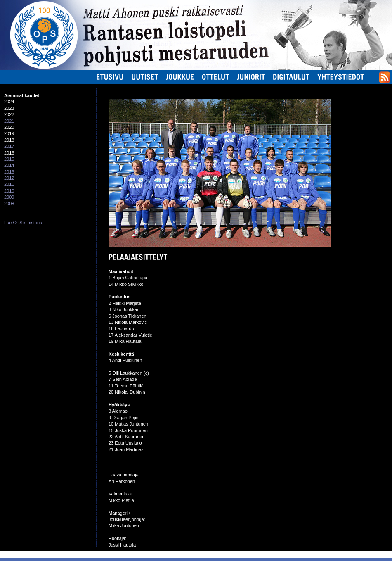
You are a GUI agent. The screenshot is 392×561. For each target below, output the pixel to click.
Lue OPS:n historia (23, 223)
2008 (9, 204)
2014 (9, 165)
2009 (9, 197)
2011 (9, 184)
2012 (9, 178)
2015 (9, 159)
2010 (9, 191)
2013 (9, 172)
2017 (9, 146)
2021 (9, 121)
